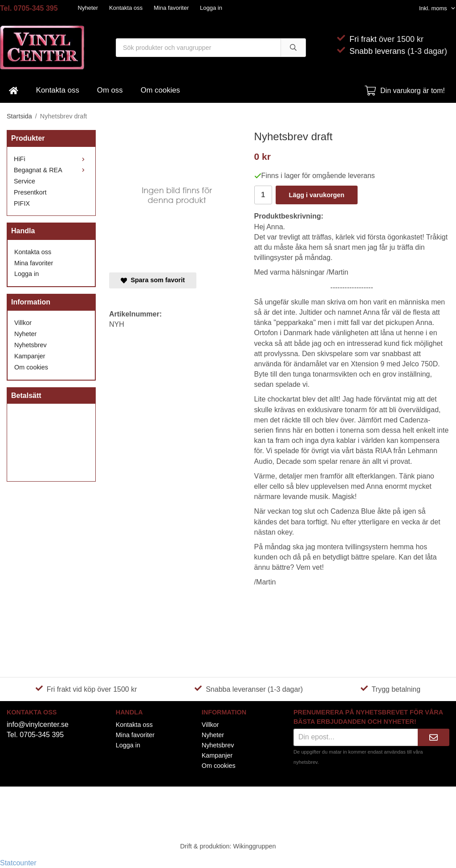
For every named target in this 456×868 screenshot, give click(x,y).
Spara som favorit (153, 280)
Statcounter (18, 863)
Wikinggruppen (255, 846)
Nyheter (88, 8)
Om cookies (161, 90)
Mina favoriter (171, 8)
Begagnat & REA (51, 170)
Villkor (23, 323)
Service (24, 181)
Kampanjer (30, 356)
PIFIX (22, 203)
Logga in (211, 8)
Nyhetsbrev (31, 345)
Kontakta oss (126, 8)
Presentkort (30, 192)
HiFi (51, 159)
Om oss (110, 90)
